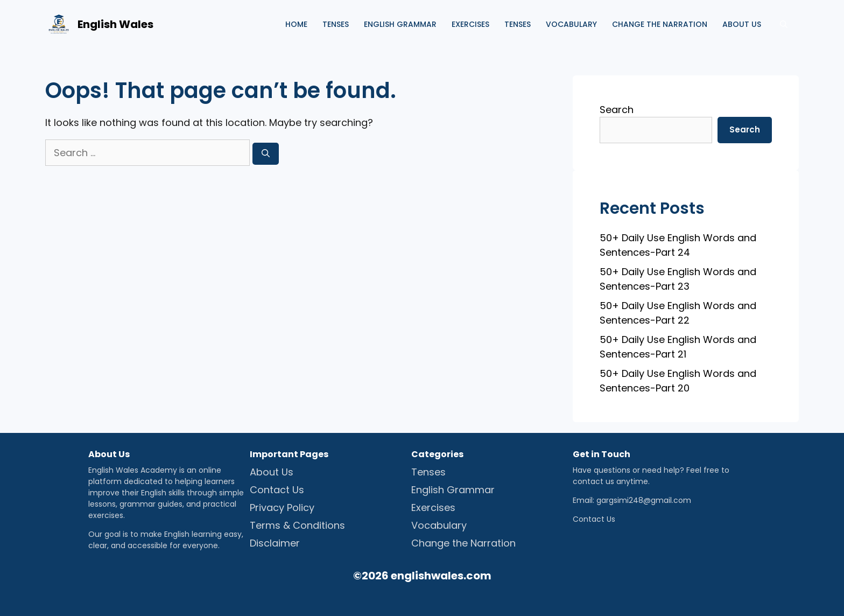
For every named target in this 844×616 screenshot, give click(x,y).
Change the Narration (660, 24)
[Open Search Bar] (784, 24)
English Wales (115, 24)
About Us (272, 472)
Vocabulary (571, 24)
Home (296, 24)
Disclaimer (275, 543)
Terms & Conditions (297, 525)
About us (742, 24)
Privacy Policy (282, 507)
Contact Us (277, 490)
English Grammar (400, 24)
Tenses (336, 24)
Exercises (470, 24)
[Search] (266, 154)
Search (617, 110)
